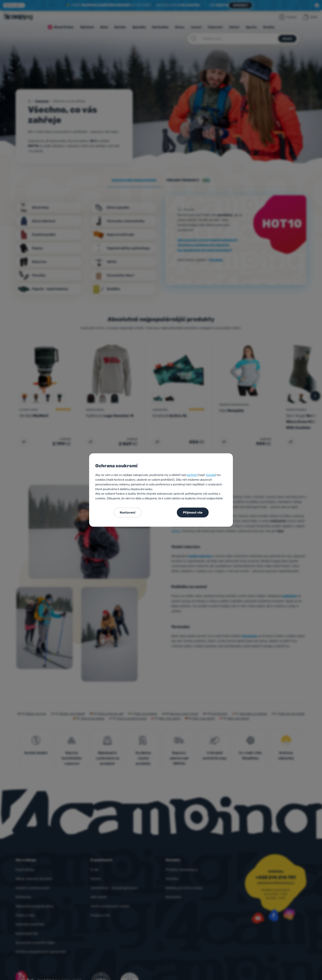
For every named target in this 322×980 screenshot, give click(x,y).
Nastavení (128, 513)
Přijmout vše (193, 513)
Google (210, 475)
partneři (192, 475)
